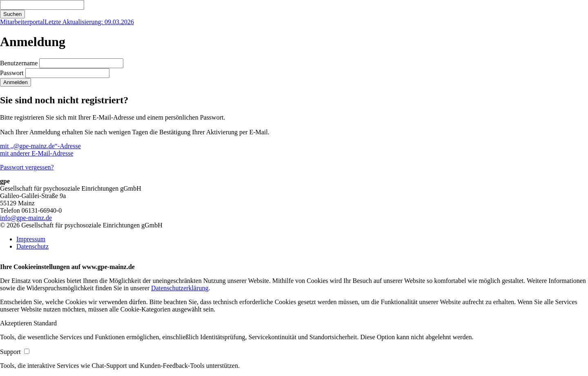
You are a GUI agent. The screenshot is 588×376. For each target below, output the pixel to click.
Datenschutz (32, 246)
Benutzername (19, 63)
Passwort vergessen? (27, 167)
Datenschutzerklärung (180, 288)
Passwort (12, 73)
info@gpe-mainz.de (26, 218)
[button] (17, 323)
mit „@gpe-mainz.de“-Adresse (40, 146)
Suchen (12, 14)
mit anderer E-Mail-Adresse (37, 153)
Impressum (31, 239)
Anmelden (16, 82)
